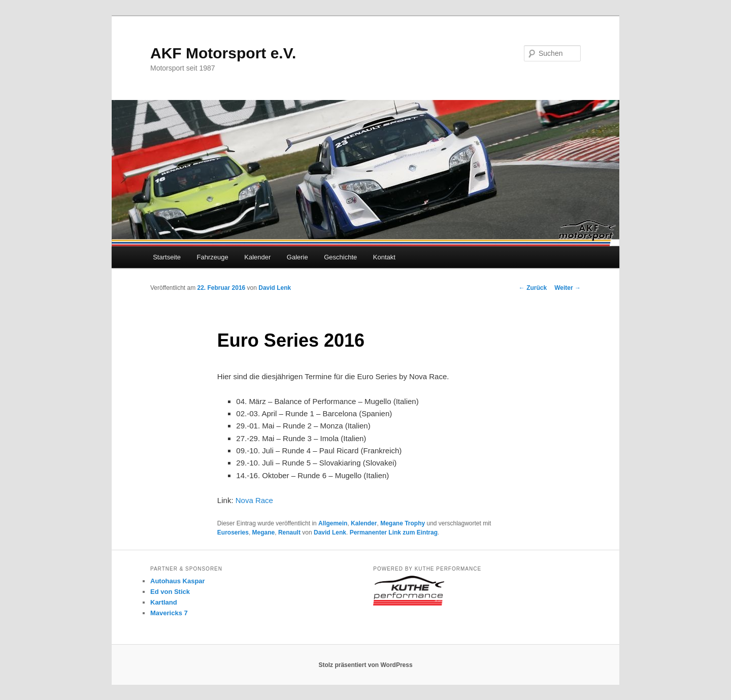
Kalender (257, 257)
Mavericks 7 (169, 613)
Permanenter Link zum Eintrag (394, 532)
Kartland (164, 602)
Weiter (568, 288)
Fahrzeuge (213, 257)
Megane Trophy (403, 523)
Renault (289, 532)
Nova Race (254, 500)
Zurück (533, 288)
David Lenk (275, 288)
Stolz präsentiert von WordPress (365, 665)
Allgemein (333, 523)
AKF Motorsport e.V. (223, 53)
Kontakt (384, 257)
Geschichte (340, 257)
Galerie (297, 257)
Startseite (167, 257)
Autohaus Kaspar (178, 581)
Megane (264, 532)
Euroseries (233, 532)
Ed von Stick (170, 592)
